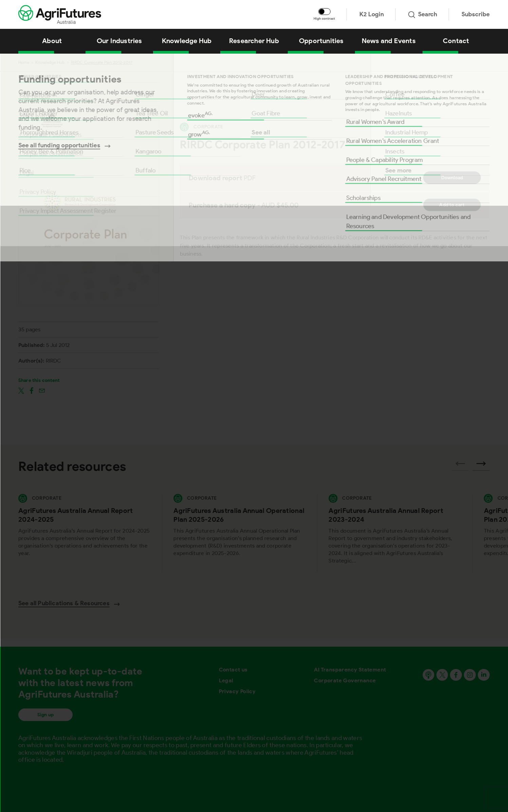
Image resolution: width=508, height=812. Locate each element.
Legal (226, 680)
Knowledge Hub (50, 62)
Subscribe (476, 14)
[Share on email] (42, 390)
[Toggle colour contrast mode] (324, 12)
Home (24, 62)
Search (423, 14)
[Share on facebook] (32, 390)
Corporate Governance (345, 680)
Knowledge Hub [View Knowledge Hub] (187, 41)
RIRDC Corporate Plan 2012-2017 (102, 62)
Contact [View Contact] (456, 41)
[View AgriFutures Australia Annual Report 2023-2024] (394, 533)
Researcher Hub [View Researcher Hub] (254, 41)
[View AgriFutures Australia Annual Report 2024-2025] (84, 533)
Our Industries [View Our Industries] (119, 41)
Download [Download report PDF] (452, 178)
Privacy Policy (237, 691)
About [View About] (52, 41)
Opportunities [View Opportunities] (321, 41)
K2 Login (372, 14)
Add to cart (452, 205)
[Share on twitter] (21, 390)
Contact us (233, 670)
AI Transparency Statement (350, 670)
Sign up (45, 715)
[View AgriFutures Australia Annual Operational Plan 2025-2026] (239, 533)
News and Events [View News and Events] (389, 41)
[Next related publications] (481, 466)
